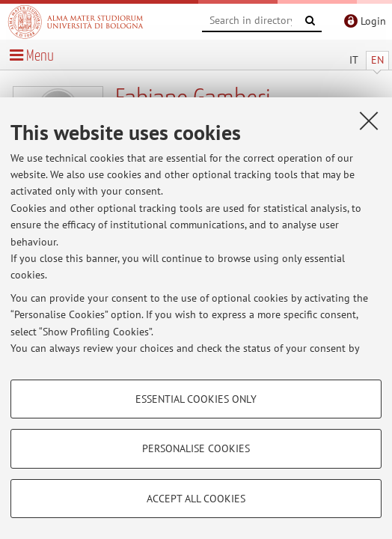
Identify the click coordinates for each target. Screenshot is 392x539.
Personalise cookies (196, 448)
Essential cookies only (196, 399)
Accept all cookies (196, 499)
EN (377, 60)
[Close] (369, 121)
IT (354, 60)
